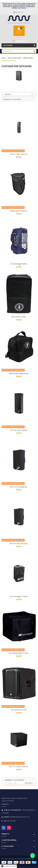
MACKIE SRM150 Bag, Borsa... (19, 373)
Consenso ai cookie (8, 866)
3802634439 (20, 41)
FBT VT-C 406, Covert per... (19, 154)
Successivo (29, 783)
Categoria (8, 45)
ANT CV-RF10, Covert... (19, 317)
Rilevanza (19, 94)
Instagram (9, 828)
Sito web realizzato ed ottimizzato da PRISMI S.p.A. (18, 859)
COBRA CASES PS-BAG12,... (19, 211)
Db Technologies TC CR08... (19, 596)
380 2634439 (11, 821)
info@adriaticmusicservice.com (20, 817)
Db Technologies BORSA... (19, 264)
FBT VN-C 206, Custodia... (19, 430)
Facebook (4, 828)
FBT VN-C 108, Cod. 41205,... (19, 544)
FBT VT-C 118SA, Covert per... (19, 767)
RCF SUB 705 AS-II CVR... (19, 710)
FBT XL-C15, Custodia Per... (19, 487)
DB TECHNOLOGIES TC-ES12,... (19, 653)
